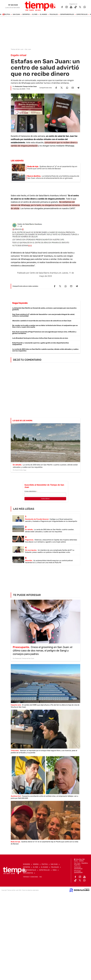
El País (35, 14)
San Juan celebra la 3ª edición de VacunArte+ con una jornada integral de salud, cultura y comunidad (43, 315)
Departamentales (67, 14)
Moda (55, 870)
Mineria (36, 864)
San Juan (16, 14)
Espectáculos (82, 14)
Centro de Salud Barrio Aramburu (44, 273)
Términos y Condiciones (31, 877)
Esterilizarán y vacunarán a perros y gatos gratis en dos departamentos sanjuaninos (41, 344)
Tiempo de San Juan (17, 49)
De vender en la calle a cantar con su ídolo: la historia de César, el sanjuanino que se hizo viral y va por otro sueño (45, 326)
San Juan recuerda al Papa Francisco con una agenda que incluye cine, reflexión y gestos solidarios (44, 333)
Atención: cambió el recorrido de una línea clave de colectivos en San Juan (42, 321)
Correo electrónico (31, 491)
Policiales (54, 14)
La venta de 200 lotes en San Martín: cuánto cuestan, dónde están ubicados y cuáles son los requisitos (45, 350)
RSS (41, 877)
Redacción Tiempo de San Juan (26, 86)
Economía (27, 864)
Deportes (26, 14)
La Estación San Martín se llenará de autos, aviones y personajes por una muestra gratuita (44, 309)
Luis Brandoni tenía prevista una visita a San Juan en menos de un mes (40, 338)
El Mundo (44, 14)
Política (7, 14)
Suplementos (28, 873)
